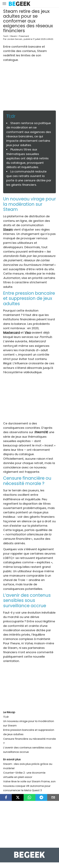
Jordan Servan (15, 39)
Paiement (24, 36)
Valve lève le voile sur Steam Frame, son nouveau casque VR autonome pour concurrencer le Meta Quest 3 (29, 786)
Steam (14, 36)
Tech (6, 36)
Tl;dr (6, 717)
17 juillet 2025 (39, 39)
